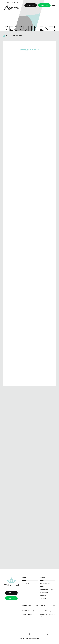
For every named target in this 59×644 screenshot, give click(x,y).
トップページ (26, 583)
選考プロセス (43, 596)
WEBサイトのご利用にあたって (40, 634)
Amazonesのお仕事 (45, 583)
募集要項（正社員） (27, 614)
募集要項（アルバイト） (29, 611)
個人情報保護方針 (25, 634)
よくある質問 (43, 599)
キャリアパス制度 (44, 593)
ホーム (6, 36)
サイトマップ (14, 634)
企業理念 (42, 586)
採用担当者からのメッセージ (47, 590)
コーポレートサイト (45, 611)
